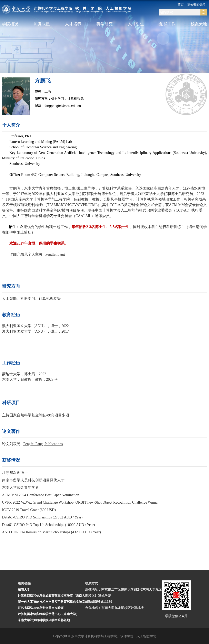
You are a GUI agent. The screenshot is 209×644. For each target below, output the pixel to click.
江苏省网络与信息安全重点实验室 (41, 608)
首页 (181, 4)
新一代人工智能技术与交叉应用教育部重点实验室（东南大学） (61, 602)
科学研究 (104, 24)
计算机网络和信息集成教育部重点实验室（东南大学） (54, 596)
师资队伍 (42, 24)
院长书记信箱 (196, 4)
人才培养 (73, 24)
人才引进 (136, 24)
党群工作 (167, 24)
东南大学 (24, 589)
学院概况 (10, 24)
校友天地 (199, 24)
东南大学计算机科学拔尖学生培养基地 (44, 620)
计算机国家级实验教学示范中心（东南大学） (48, 614)
